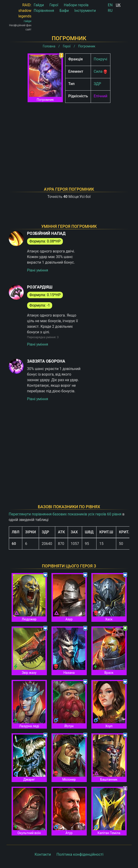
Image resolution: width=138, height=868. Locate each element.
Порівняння (44, 11)
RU (110, 11)
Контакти (43, 854)
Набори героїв (76, 5)
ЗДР (97, 84)
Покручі (100, 59)
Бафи (64, 11)
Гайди (39, 5)
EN (110, 5)
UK (118, 5)
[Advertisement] (69, 139)
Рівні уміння (38, 270)
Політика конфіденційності (80, 854)
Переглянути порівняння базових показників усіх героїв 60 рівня (65, 514)
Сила (98, 71)
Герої (54, 5)
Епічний (101, 96)
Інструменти (85, 11)
